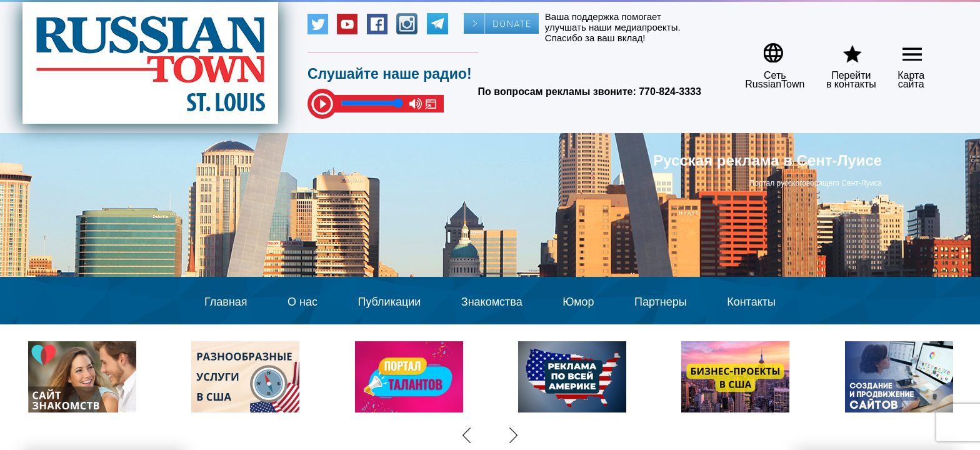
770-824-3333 (670, 92)
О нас (302, 302)
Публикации (389, 302)
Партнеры (661, 302)
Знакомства (492, 302)
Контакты (751, 302)
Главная (226, 302)
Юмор (578, 302)
